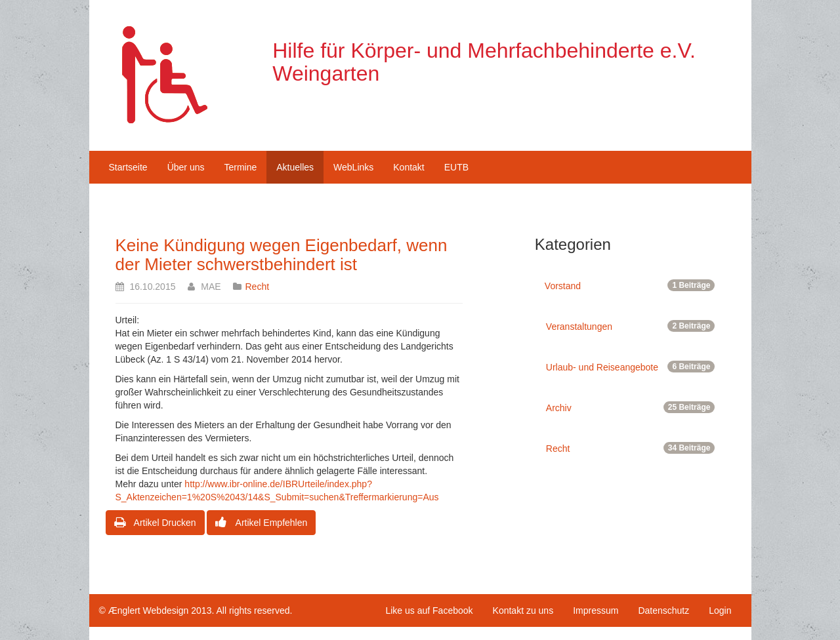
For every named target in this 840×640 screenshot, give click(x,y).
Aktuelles (295, 167)
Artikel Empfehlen (261, 523)
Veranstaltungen (631, 326)
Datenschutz (663, 610)
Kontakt (409, 167)
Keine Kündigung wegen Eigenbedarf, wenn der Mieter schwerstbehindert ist (282, 255)
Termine (240, 167)
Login (720, 610)
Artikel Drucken (155, 523)
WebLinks (353, 167)
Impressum (596, 610)
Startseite (128, 167)
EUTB (456, 167)
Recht (257, 287)
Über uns (186, 167)
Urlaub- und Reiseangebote (631, 367)
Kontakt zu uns (523, 610)
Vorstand (630, 285)
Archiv (631, 407)
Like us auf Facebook (429, 610)
